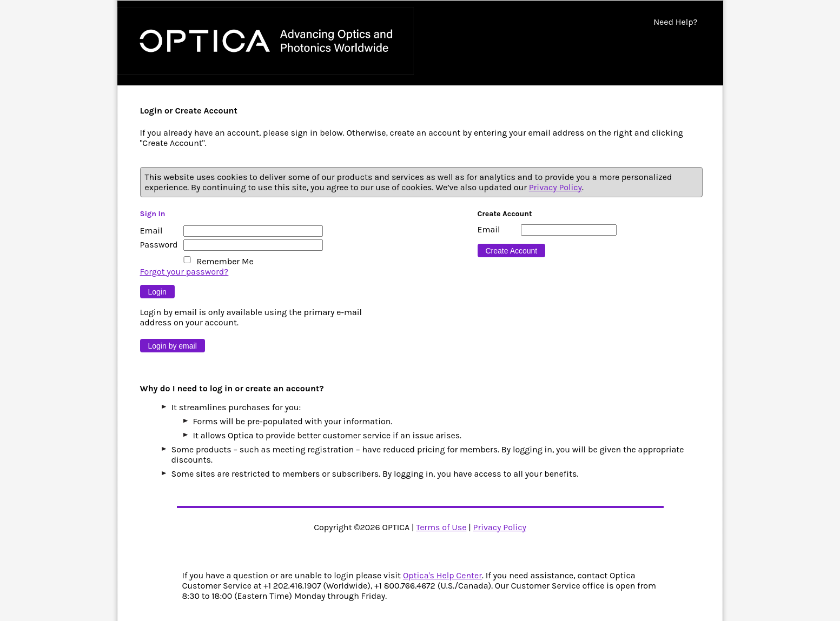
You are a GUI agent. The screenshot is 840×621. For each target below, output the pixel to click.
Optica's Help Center (442, 575)
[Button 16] (512, 251)
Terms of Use (441, 527)
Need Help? (675, 22)
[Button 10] (173, 346)
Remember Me (225, 261)
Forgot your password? (184, 272)
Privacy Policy (555, 187)
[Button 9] (157, 292)
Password (159, 245)
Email (151, 231)
